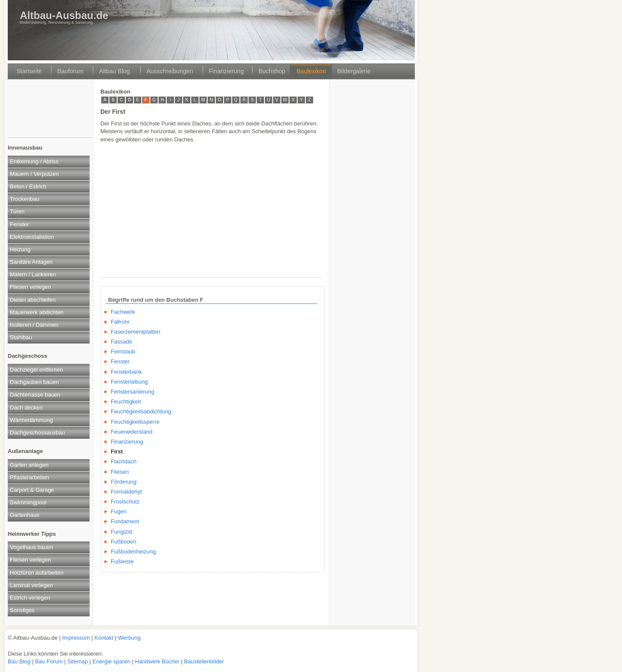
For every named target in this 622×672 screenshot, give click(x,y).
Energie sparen (112, 661)
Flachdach (124, 461)
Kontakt (104, 638)
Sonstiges (22, 610)
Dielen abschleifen (33, 300)
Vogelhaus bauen (31, 547)
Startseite (29, 71)
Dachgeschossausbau (37, 433)
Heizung (20, 249)
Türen (17, 211)
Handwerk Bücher (158, 661)
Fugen (119, 511)
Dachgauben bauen (34, 382)
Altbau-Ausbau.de (64, 15)
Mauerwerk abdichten (37, 312)
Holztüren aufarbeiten (37, 573)
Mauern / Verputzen (34, 174)
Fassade (121, 342)
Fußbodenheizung (133, 552)
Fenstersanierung (132, 392)
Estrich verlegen (30, 598)
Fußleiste (122, 561)
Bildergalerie (354, 71)
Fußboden (123, 542)
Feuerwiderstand (132, 432)
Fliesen (120, 472)
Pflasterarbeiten (30, 477)
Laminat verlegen (31, 585)
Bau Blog (20, 661)
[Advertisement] (49, 112)
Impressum (76, 638)
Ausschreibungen (170, 71)
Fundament (125, 521)
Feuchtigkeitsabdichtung (141, 411)
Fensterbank (126, 372)
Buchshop (272, 71)
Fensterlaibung (129, 382)
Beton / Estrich (28, 186)
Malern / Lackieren (33, 274)
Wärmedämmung (31, 420)
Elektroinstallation (32, 237)
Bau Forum (49, 661)
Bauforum (70, 71)
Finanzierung (226, 71)
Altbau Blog (115, 71)
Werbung (129, 638)
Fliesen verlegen (30, 287)
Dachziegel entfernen (36, 370)
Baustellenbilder (204, 661)
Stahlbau (21, 337)
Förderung (124, 482)
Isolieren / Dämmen (34, 325)
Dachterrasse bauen (35, 395)
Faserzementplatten (135, 332)
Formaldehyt (126, 492)
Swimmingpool (28, 502)
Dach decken (26, 408)
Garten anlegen (29, 465)
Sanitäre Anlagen (31, 262)
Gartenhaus (25, 515)
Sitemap (78, 661)
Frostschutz (125, 502)
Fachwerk (123, 312)
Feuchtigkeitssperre (135, 422)
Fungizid (121, 532)
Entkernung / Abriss (34, 161)
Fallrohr (120, 322)
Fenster (19, 224)
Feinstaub (123, 352)
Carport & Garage (32, 490)
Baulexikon (311, 71)
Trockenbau (25, 199)
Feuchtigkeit (126, 402)
